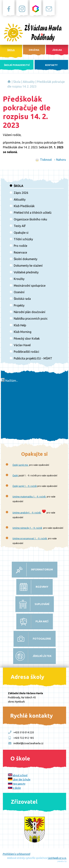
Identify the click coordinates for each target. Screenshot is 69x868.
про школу (17, 784)
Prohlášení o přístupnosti (16, 854)
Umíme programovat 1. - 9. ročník (30, 538)
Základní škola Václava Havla (9, 82)
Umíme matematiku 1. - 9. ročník (29, 497)
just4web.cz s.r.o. (57, 858)
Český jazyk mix (21, 465)
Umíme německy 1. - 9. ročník (27, 528)
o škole (14, 788)
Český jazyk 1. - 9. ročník (25, 486)
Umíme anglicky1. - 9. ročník (27, 513)
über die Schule (19, 780)
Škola (17, 82)
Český (16, 475)
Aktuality (29, 82)
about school (18, 775)
